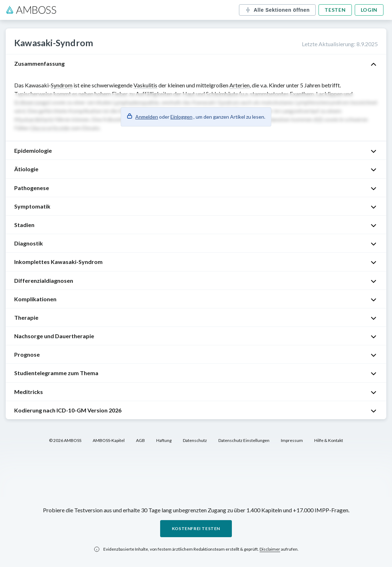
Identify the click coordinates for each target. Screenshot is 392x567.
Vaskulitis (145, 85)
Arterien (239, 85)
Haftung (164, 440)
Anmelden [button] (147, 117)
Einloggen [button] (181, 117)
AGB (140, 440)
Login (369, 10)
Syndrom (62, 85)
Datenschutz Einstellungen (244, 440)
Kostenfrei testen (196, 528)
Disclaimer (270, 549)
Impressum (292, 440)
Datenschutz (195, 440)
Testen (335, 10)
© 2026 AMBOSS (65, 440)
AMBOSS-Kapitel (109, 440)
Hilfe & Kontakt (329, 440)
